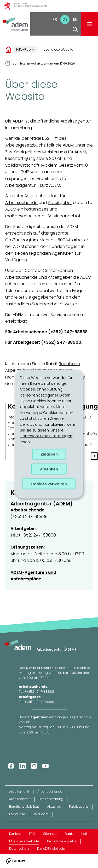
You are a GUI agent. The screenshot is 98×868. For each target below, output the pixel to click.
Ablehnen (49, 469)
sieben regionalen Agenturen (44, 253)
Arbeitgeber (60, 203)
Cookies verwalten (49, 484)
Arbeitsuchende (21, 203)
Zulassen (49, 454)
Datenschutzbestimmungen (46, 436)
